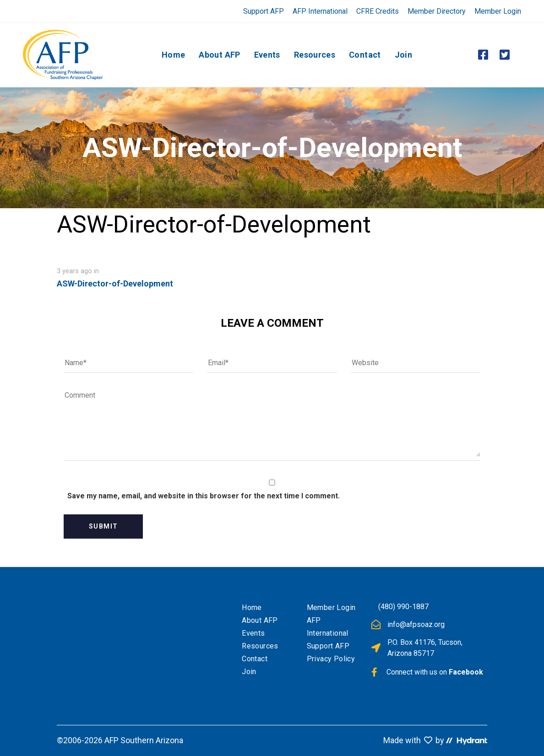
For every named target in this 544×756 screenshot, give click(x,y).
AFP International (320, 11)
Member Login (498, 11)
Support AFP (264, 11)
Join (249, 672)
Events (253, 633)
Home (252, 607)
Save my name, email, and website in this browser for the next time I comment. (204, 496)
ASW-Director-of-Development (115, 283)
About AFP (260, 620)
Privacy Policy (331, 659)
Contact (255, 659)
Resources (260, 646)
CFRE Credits (378, 11)
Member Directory (437, 11)
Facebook (466, 672)
